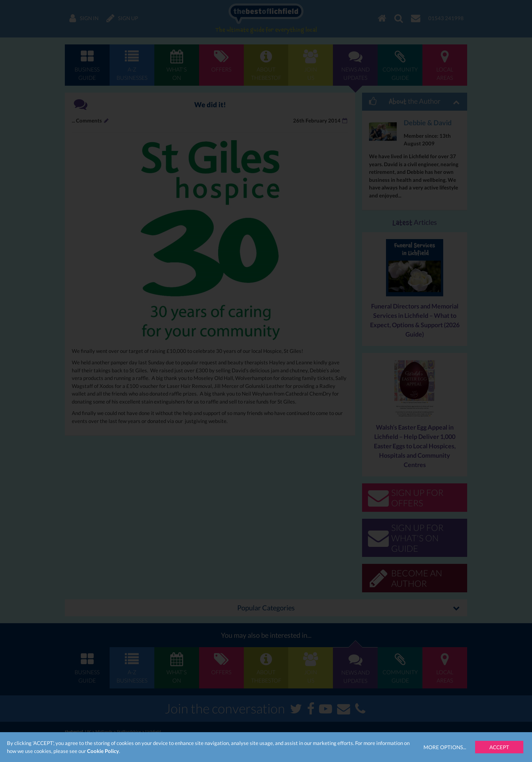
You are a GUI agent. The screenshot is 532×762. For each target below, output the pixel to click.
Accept (499, 747)
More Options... (445, 747)
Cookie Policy (103, 751)
